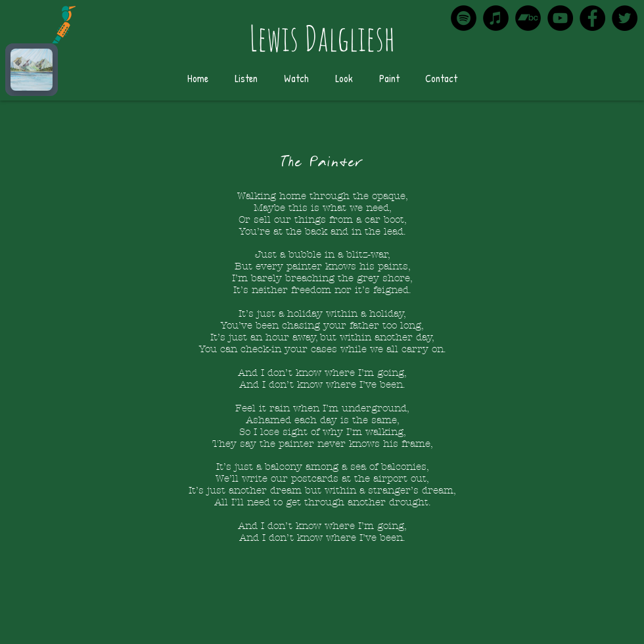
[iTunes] (496, 18)
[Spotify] (464, 18)
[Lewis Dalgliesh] (322, 38)
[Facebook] (592, 18)
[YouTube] (560, 18)
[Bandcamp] (528, 18)
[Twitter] (625, 18)
